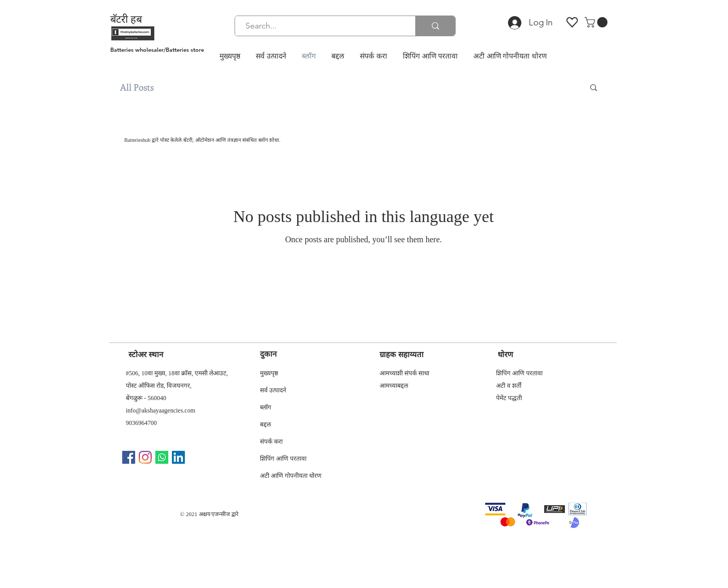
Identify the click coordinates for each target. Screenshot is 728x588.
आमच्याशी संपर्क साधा (404, 373)
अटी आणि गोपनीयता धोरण (291, 477)
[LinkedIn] (178, 457)
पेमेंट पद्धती (509, 398)
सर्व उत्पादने (273, 391)
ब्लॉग (266, 408)
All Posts (137, 87)
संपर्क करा (271, 443)
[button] (597, 22)
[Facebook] (129, 457)
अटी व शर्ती (509, 386)
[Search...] (319, 26)
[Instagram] (145, 457)
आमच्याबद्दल (394, 386)
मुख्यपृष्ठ (269, 374)
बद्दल (265, 425)
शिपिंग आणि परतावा (283, 460)
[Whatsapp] (162, 457)
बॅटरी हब (126, 19)
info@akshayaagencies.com (161, 410)
